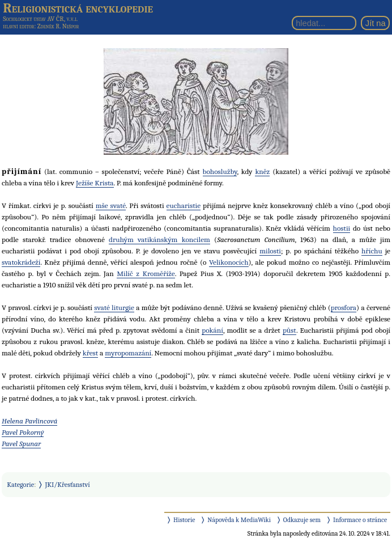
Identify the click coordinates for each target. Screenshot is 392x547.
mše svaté (111, 205)
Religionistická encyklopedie (78, 8)
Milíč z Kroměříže (146, 273)
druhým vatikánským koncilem (159, 239)
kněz (262, 171)
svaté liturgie (114, 308)
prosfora (344, 308)
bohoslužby (220, 171)
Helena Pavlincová (29, 421)
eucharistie (184, 205)
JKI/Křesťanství (68, 485)
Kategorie (20, 485)
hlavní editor (18, 26)
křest (90, 353)
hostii (342, 228)
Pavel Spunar (21, 444)
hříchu (372, 251)
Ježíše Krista (95, 183)
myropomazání (128, 353)
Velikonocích (229, 262)
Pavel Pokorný (23, 432)
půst (289, 330)
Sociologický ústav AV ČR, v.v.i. (40, 19)
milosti (270, 251)
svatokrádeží (21, 262)
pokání (212, 330)
